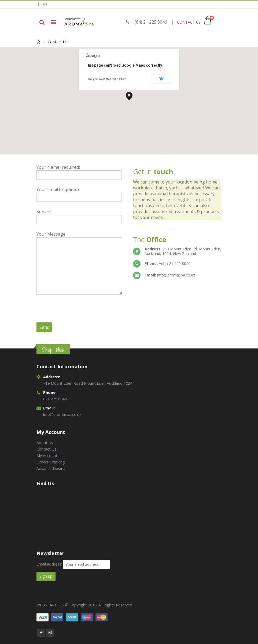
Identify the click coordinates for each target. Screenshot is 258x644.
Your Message (79, 250)
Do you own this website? (107, 79)
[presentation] (77, 312)
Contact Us (46, 449)
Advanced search (51, 468)
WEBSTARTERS (50, 605)
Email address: (49, 564)
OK (161, 79)
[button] (129, 95)
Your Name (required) (79, 171)
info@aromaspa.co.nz (62, 414)
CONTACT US (189, 22)
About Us (45, 443)
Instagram (50, 633)
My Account (47, 456)
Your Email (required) (79, 193)
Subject (79, 215)
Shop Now (53, 350)
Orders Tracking (51, 462)
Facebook (41, 633)
